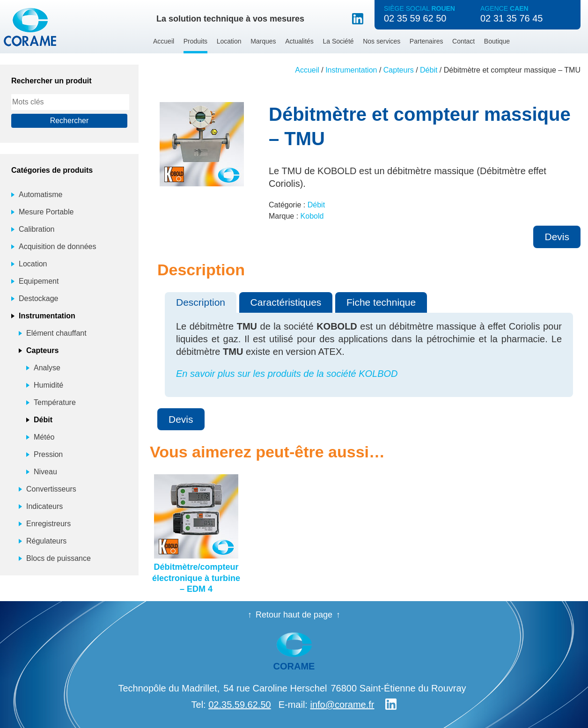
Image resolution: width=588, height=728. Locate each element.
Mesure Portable (46, 212)
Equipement (39, 281)
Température (55, 402)
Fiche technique (381, 302)
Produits (195, 41)
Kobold (312, 216)
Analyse (47, 368)
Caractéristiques (286, 302)
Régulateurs (46, 541)
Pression (48, 454)
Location (229, 41)
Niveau (45, 472)
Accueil (164, 41)
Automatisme (40, 195)
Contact (463, 41)
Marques (263, 41)
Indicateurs (44, 506)
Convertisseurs (51, 489)
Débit (429, 70)
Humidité (48, 385)
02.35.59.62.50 (239, 705)
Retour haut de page (294, 615)
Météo (44, 437)
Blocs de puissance (59, 558)
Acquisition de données (57, 246)
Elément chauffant (56, 333)
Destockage (39, 298)
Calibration (37, 229)
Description (201, 302)
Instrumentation (351, 70)
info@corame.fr (342, 705)
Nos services (382, 41)
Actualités (299, 41)
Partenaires (426, 41)
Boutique (497, 41)
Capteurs (399, 70)
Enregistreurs (48, 524)
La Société (338, 41)
